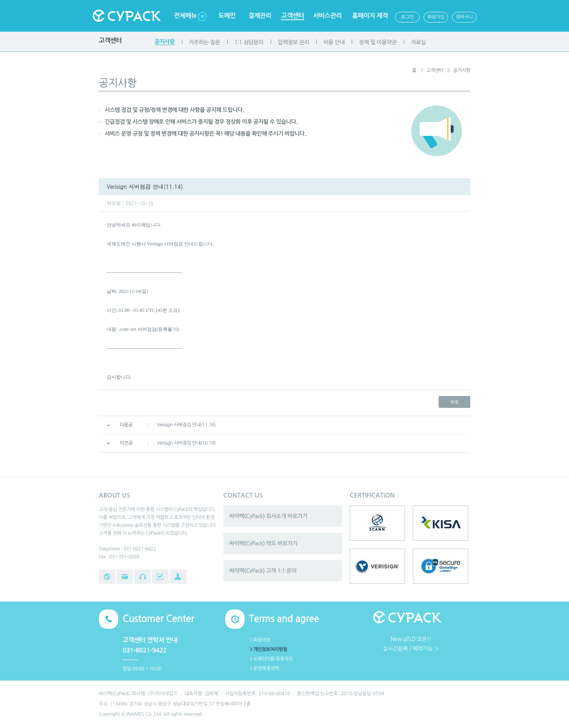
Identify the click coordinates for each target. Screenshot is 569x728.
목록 (454, 402)
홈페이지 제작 (370, 16)
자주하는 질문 (204, 42)
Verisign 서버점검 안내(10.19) (186, 443)
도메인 (227, 16)
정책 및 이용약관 (378, 42)
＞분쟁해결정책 (264, 668)
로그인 (407, 17)
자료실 (418, 42)
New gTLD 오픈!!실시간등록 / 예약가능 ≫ (411, 644)
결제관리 (260, 16)
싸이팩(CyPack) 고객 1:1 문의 (263, 571)
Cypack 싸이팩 (126, 16)
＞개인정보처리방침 (268, 649)
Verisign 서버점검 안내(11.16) (186, 425)
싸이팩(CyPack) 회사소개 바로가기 (268, 516)
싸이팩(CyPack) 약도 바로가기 (263, 543)
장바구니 (464, 17)
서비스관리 (327, 16)
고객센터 (292, 16)
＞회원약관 (260, 640)
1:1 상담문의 (249, 42)
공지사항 (165, 41)
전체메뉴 (185, 16)
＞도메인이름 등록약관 (271, 659)
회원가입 (436, 17)
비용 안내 (334, 42)
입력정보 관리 (293, 42)
